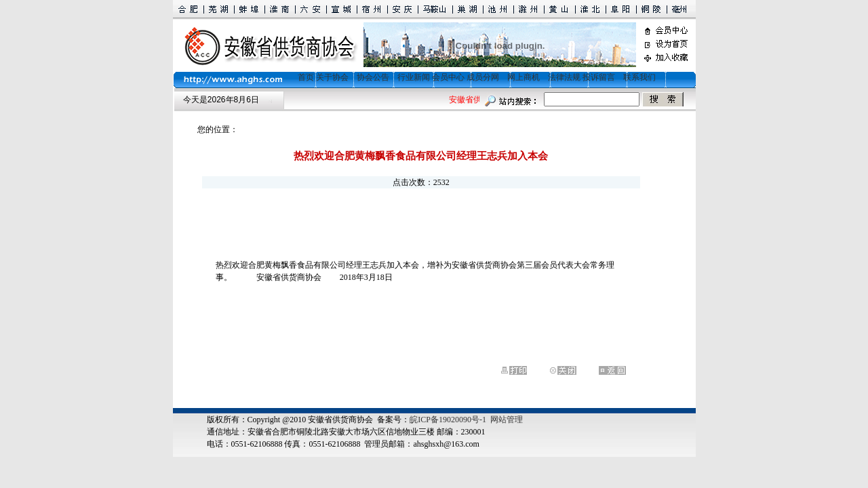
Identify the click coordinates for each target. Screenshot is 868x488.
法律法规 (564, 77)
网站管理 (507, 420)
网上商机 (524, 77)
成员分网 (483, 77)
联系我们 (639, 77)
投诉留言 (599, 77)
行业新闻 (414, 77)
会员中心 (448, 77)
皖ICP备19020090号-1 (448, 420)
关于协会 (332, 77)
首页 (302, 77)
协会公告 (373, 77)
